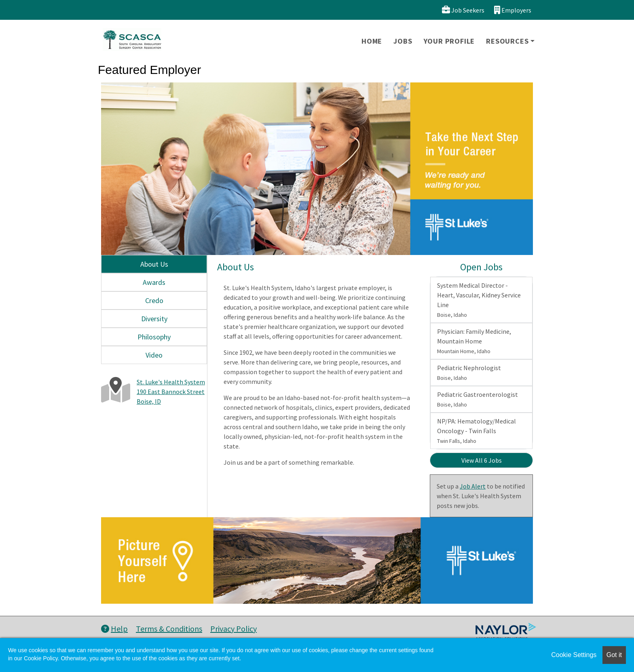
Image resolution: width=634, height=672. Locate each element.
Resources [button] (507, 41)
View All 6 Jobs (482, 460)
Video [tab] (154, 355)
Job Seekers (463, 10)
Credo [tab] (154, 300)
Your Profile (449, 41)
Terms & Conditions (169, 629)
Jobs (403, 41)
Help (114, 629)
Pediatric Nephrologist (469, 373)
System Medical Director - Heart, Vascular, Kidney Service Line (479, 300)
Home (372, 41)
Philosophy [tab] (154, 337)
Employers (513, 10)
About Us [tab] (154, 264)
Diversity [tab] (154, 319)
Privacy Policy (234, 629)
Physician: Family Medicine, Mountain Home (474, 341)
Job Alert (473, 486)
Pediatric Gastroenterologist (478, 399)
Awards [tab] (154, 282)
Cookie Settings (574, 655)
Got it (614, 655)
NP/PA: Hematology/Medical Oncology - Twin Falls (477, 431)
